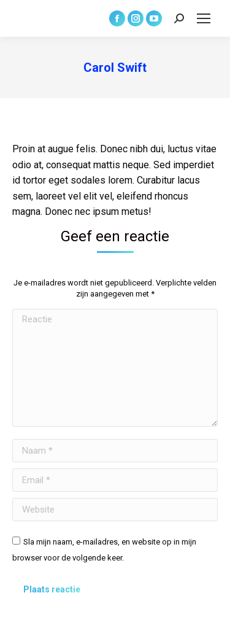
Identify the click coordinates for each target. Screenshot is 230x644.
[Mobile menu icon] (204, 18)
